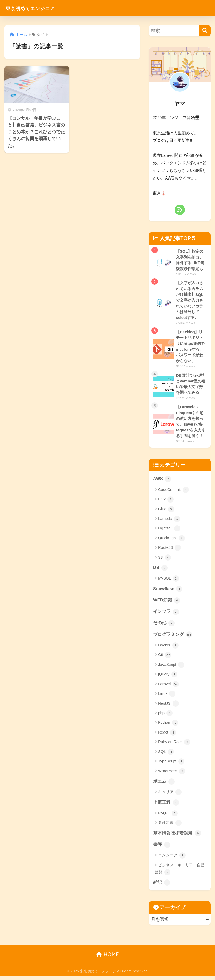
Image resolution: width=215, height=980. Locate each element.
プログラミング (173, 638)
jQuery (168, 678)
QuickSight (172, 541)
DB (160, 570)
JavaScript (171, 668)
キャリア (170, 796)
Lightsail (169, 531)
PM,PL (168, 817)
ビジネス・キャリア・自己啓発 (180, 873)
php (165, 716)
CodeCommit (173, 492)
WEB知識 (167, 603)
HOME (107, 958)
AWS (162, 481)
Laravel (168, 687)
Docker (168, 649)
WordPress (172, 774)
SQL (166, 755)
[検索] (205, 31)
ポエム (164, 785)
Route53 (169, 550)
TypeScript (171, 765)
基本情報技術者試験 (177, 837)
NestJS (168, 707)
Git (165, 658)
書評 (162, 848)
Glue (166, 512)
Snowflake (168, 591)
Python (168, 726)
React (167, 736)
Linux (167, 697)
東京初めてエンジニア (38, 8)
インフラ (166, 615)
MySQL (169, 581)
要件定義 (170, 827)
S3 (165, 560)
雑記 (162, 886)
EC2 (166, 502)
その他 (164, 626)
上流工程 (166, 806)
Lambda (169, 521)
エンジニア (172, 859)
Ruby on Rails (174, 745)
